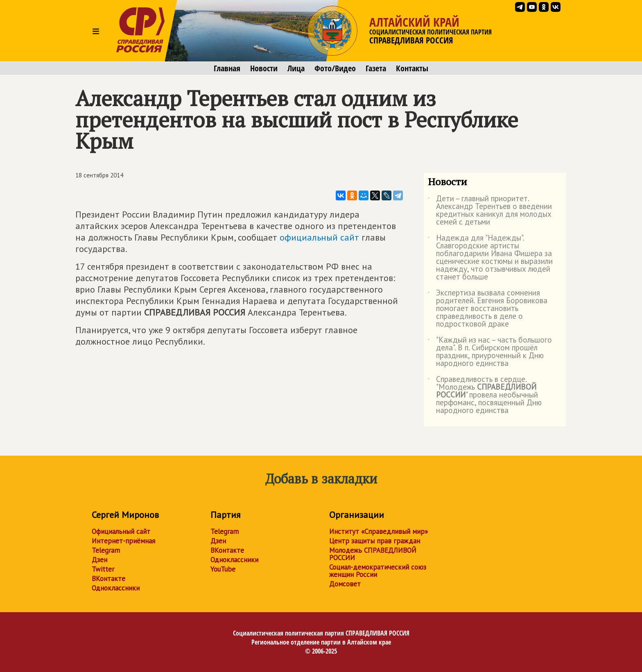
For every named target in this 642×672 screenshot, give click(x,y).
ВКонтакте (109, 579)
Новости (264, 68)
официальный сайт (319, 237)
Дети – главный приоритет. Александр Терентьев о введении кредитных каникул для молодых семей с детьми (490, 211)
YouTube (223, 569)
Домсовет (345, 584)
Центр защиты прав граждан (375, 541)
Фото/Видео (335, 68)
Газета (376, 68)
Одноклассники (116, 588)
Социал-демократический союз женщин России (378, 571)
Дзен (99, 560)
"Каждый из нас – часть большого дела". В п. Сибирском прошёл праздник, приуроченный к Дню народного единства (490, 352)
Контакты (412, 68)
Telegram (106, 550)
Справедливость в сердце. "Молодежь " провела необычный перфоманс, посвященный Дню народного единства (485, 395)
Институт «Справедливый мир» (379, 531)
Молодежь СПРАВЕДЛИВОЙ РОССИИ (373, 554)
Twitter (103, 569)
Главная (227, 68)
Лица (296, 68)
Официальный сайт (121, 531)
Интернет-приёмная (123, 541)
